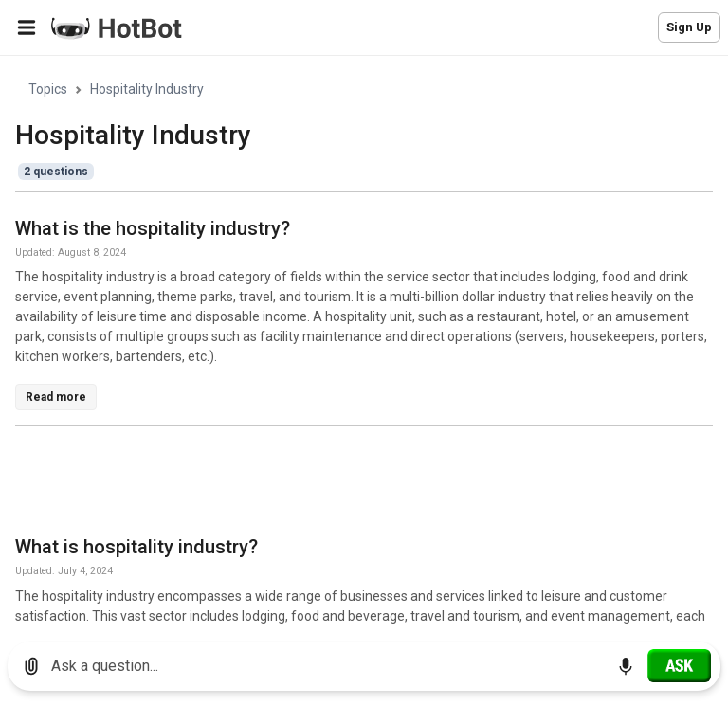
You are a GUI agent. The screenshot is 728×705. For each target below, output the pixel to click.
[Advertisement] (360, 484)
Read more (56, 397)
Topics (48, 89)
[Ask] (679, 665)
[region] (364, 342)
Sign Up (689, 27)
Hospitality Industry (147, 89)
